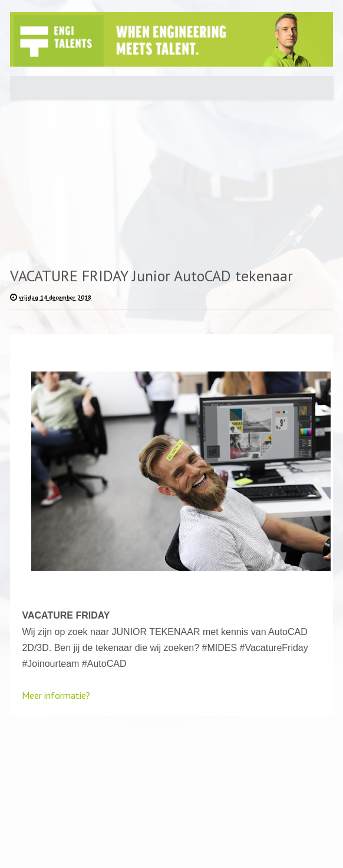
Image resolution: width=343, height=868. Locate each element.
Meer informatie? (56, 695)
